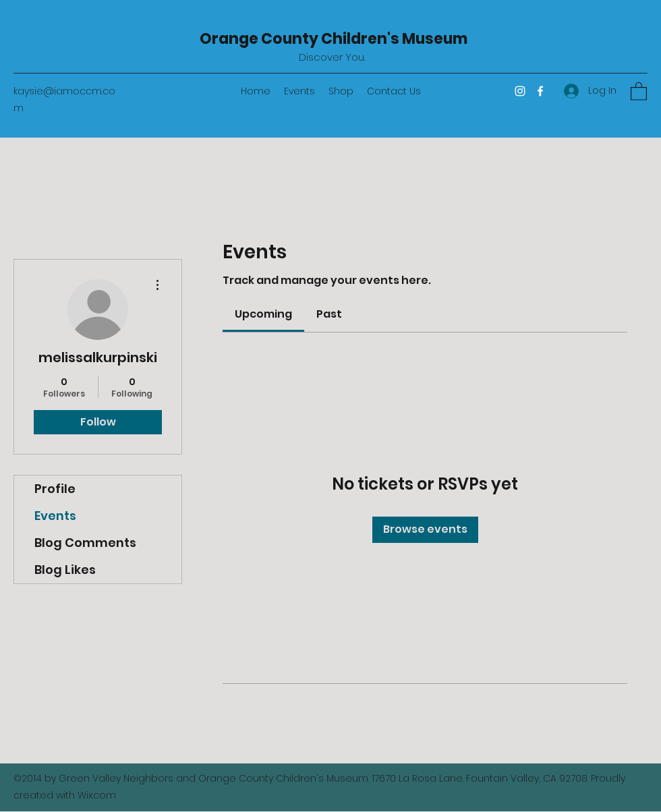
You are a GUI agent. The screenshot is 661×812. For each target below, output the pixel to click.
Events (55, 516)
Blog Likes (65, 570)
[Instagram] (520, 91)
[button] (639, 91)
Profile (55, 489)
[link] (263, 314)
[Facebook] (540, 91)
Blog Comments (85, 543)
